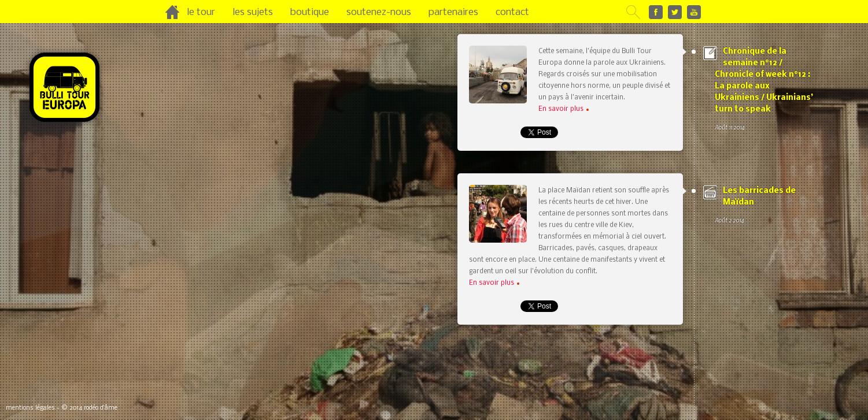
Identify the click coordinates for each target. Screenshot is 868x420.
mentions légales (30, 408)
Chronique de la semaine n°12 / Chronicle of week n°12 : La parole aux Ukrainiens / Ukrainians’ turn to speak (764, 90)
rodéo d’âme (101, 408)
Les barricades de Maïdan (764, 206)
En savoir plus (564, 109)
